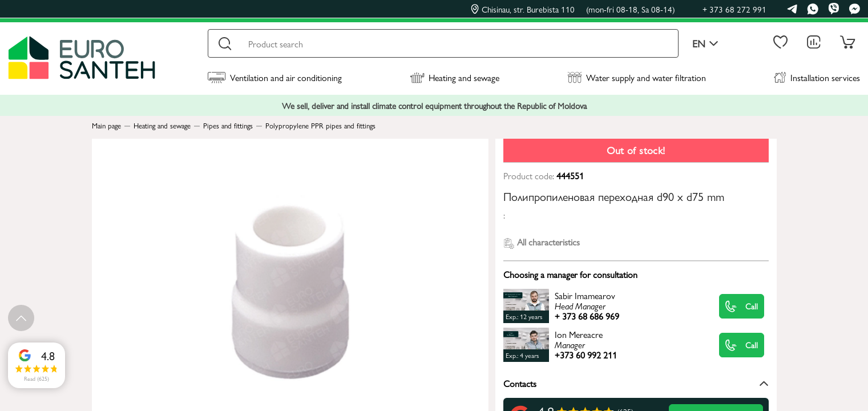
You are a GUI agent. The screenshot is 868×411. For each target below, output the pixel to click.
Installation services (817, 77)
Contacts (636, 383)
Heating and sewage (455, 77)
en (705, 44)
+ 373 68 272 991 (734, 9)
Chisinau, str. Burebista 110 (573, 9)
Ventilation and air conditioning (275, 77)
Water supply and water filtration (637, 77)
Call (742, 306)
